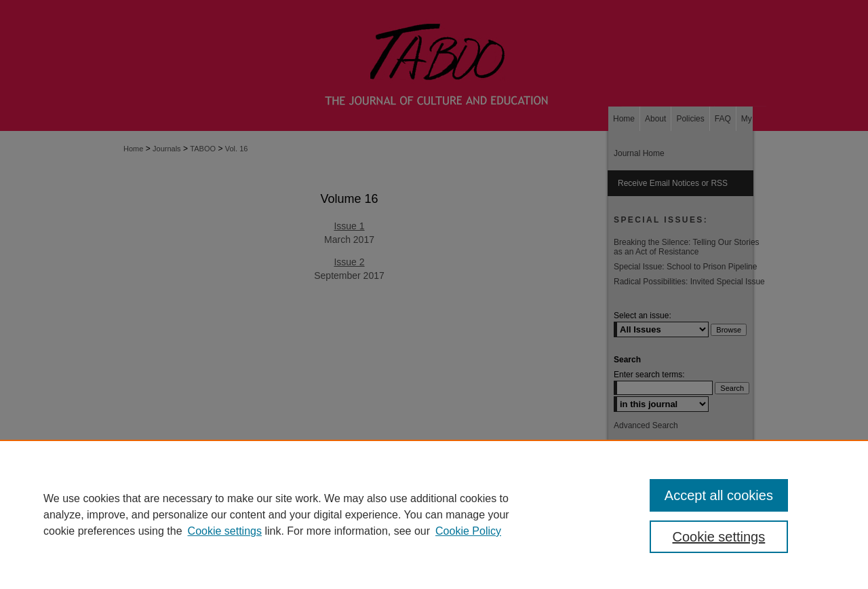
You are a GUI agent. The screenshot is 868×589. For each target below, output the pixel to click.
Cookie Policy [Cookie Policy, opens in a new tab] (468, 531)
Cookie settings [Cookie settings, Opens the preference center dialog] (719, 537)
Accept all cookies (719, 495)
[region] (434, 514)
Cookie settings (225, 531)
